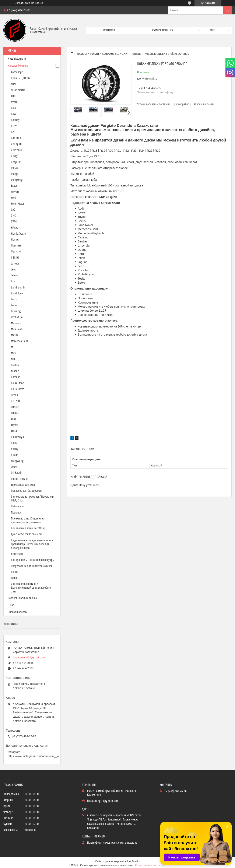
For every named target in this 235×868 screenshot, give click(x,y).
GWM (14, 222)
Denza (14, 168)
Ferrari (15, 192)
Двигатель (17, 554)
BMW (14, 126)
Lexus (14, 300)
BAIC (13, 108)
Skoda (15, 395)
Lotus (14, 305)
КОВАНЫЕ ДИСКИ (115, 54)
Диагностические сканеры (27, 534)
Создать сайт (22, 3)
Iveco (14, 578)
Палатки (16, 513)
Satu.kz (136, 861)
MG (13, 347)
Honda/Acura (19, 234)
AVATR (14, 102)
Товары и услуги (88, 54)
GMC (13, 216)
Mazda (15, 335)
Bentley (15, 120)
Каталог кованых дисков (22, 598)
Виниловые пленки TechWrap (28, 528)
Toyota (15, 425)
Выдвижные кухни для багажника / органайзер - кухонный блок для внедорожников (32, 544)
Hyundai (16, 252)
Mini (14, 353)
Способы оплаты (17, 612)
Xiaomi (15, 455)
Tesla (14, 431)
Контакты (109, 31)
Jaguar (15, 264)
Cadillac (16, 138)
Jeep (14, 270)
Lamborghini (19, 288)
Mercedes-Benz (20, 341)
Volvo (14, 443)
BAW (13, 114)
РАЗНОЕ (15, 572)
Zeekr (14, 467)
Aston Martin (18, 90)
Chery (14, 156)
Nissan (15, 371)
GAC (13, 210)
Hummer (16, 246)
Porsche (16, 377)
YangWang (17, 461)
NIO (13, 359)
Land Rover (17, 294)
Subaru (15, 413)
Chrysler (16, 162)
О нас (11, 605)
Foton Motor (18, 204)
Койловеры (18, 507)
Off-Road (16, 473)
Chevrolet (16, 150)
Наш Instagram (17, 59)
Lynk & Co (17, 317)
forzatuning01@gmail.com (29, 657)
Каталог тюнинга (162, 31)
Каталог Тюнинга (18, 66)
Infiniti (15, 258)
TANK (14, 419)
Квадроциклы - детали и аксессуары (33, 560)
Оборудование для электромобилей (32, 566)
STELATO (15, 401)
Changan (16, 144)
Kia (13, 281)
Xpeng (15, 449)
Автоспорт (17, 72)
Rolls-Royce (18, 389)
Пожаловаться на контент (150, 865)
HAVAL (15, 228)
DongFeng (17, 180)
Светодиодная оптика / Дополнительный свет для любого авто (31, 588)
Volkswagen (18, 437)
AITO (13, 96)
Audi (14, 84)
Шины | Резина (20, 479)
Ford (14, 198)
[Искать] (227, 10)
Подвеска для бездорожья (26, 491)
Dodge (15, 174)
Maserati (16, 323)
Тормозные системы (23, 485)
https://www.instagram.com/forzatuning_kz (34, 756)
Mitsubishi (17, 329)
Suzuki (15, 407)
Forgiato (136, 54)
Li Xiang (16, 311)
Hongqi (15, 240)
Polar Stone (17, 383)
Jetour (15, 276)
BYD (13, 132)
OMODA (15, 365)
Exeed (14, 186)
